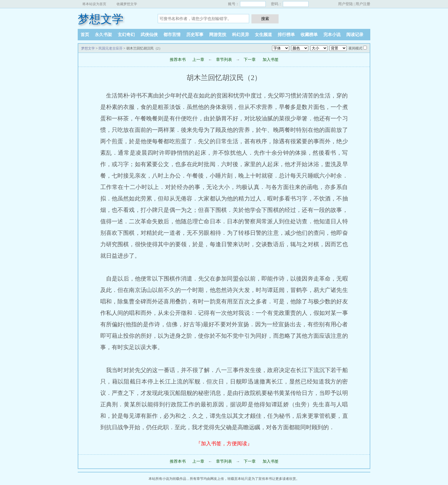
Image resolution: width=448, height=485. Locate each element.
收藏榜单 (309, 35)
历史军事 (195, 35)
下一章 (250, 60)
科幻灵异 (241, 35)
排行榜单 (286, 35)
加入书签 (271, 60)
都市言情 (172, 35)
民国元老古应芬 (111, 48)
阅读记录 (355, 35)
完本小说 (332, 35)
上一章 (198, 60)
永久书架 (103, 35)
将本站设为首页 (94, 4)
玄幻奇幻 (126, 35)
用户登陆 (345, 4)
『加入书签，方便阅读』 (224, 444)
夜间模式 (355, 48)
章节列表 (224, 60)
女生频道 (263, 35)
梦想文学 (101, 19)
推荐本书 (178, 60)
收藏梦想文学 (127, 4)
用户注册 (363, 4)
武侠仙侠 (149, 35)
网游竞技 (218, 35)
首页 (85, 35)
